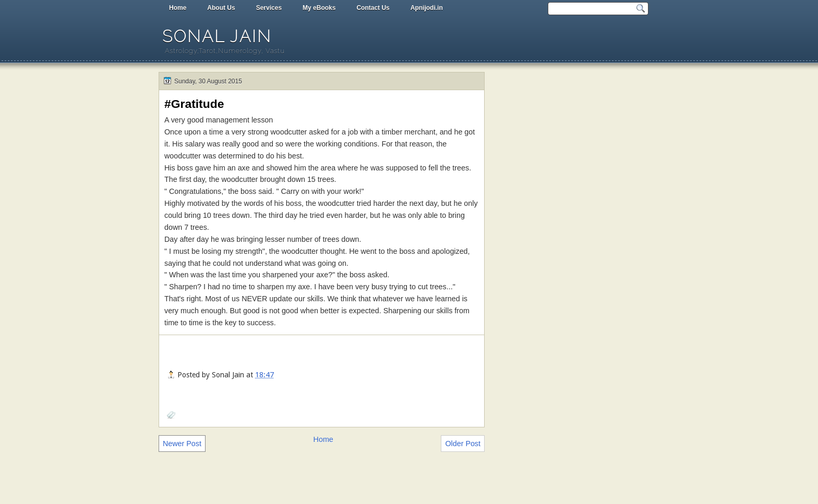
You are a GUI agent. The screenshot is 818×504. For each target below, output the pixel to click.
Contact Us (373, 8)
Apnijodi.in (427, 8)
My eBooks (319, 8)
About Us (221, 8)
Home (178, 8)
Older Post (463, 444)
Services (269, 8)
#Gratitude (194, 104)
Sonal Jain (217, 36)
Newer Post (182, 444)
